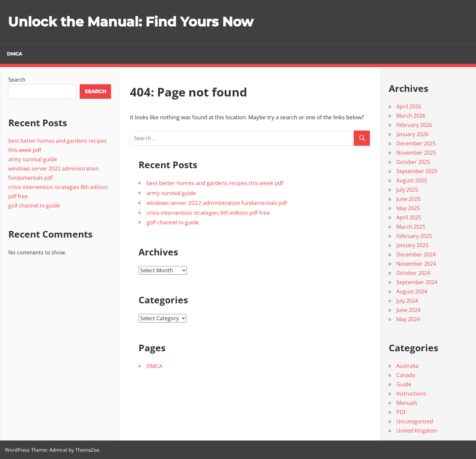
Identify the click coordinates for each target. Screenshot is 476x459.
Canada (406, 375)
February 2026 (414, 125)
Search (17, 80)
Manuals (407, 403)
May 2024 (408, 319)
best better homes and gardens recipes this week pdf (215, 183)
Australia (407, 366)
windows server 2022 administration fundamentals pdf (217, 202)
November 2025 (416, 153)
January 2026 (412, 134)
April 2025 (409, 217)
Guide (404, 384)
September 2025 (417, 171)
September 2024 (417, 282)
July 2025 (407, 190)
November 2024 (416, 264)
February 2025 (414, 236)
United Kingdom (417, 431)
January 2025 (412, 245)
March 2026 (411, 116)
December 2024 (416, 254)
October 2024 (413, 273)
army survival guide (171, 193)
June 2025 (408, 199)
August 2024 (412, 291)
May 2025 (408, 208)
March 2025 (411, 227)
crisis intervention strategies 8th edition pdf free (208, 212)
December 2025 (416, 143)
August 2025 (412, 180)
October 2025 (413, 162)
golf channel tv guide (173, 222)
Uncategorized (415, 421)
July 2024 (407, 301)
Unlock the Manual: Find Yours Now (131, 22)
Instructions (411, 394)
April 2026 (409, 106)
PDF (401, 412)
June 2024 (408, 310)
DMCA (15, 54)
